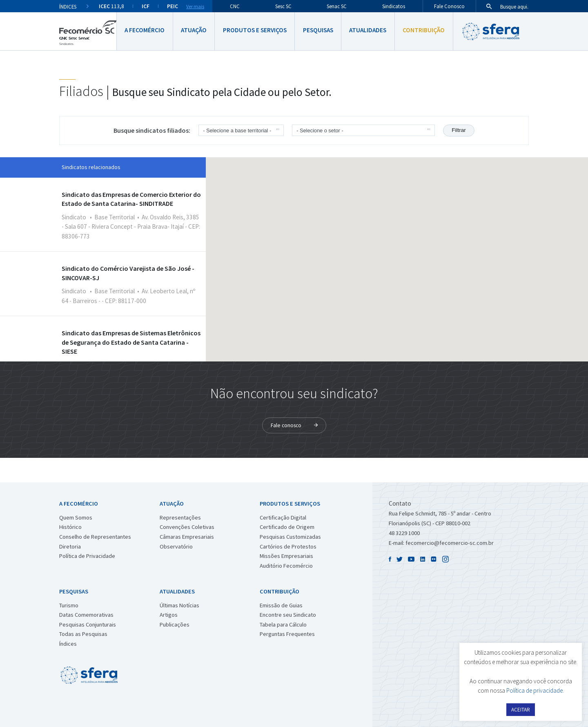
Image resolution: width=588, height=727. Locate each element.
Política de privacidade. (535, 690)
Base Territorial (115, 217)
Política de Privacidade (87, 556)
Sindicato (74, 217)
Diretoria (70, 546)
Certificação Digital (283, 517)
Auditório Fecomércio (286, 566)
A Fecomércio (145, 30)
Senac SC (337, 6)
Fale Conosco (449, 6)
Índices (68, 644)
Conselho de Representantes (95, 537)
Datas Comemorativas (86, 615)
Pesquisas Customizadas (290, 537)
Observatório (176, 546)
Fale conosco (286, 425)
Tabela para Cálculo (283, 624)
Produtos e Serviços (255, 30)
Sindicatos (394, 6)
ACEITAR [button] (521, 710)
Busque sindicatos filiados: (152, 130)
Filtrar (459, 130)
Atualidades (368, 30)
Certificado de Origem (287, 527)
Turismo (69, 605)
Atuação (194, 30)
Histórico (70, 527)
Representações (180, 517)
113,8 (111, 6)
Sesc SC (283, 6)
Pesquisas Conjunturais (88, 624)
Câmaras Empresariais (187, 537)
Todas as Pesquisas (83, 634)
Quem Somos (76, 517)
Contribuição (424, 30)
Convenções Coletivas (187, 527)
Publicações (175, 624)
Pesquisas (318, 30)
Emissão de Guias (281, 605)
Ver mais (195, 6)
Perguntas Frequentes (287, 634)
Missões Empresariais (286, 556)
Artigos (169, 615)
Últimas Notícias (179, 605)
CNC (235, 6)
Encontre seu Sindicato (288, 615)
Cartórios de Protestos (288, 546)
